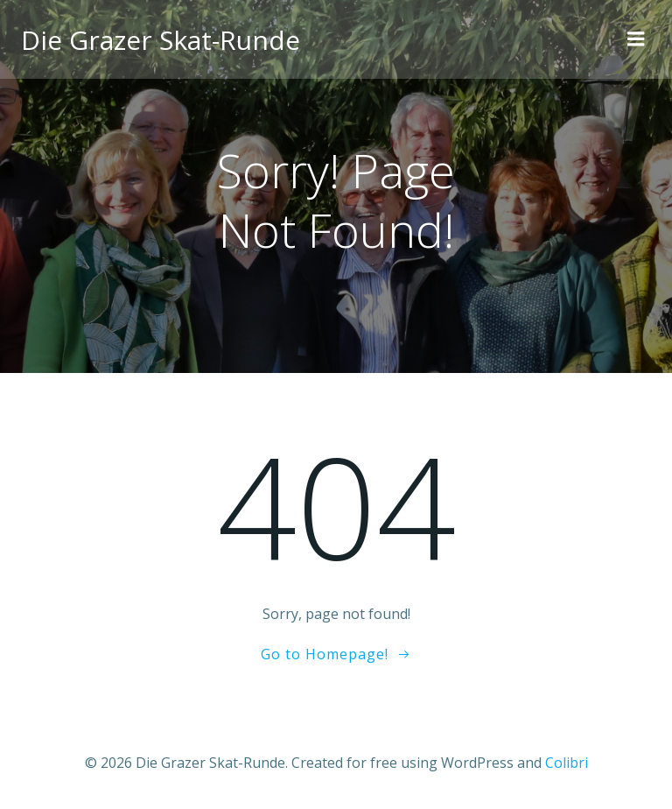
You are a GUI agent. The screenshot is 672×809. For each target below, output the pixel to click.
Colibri (567, 763)
